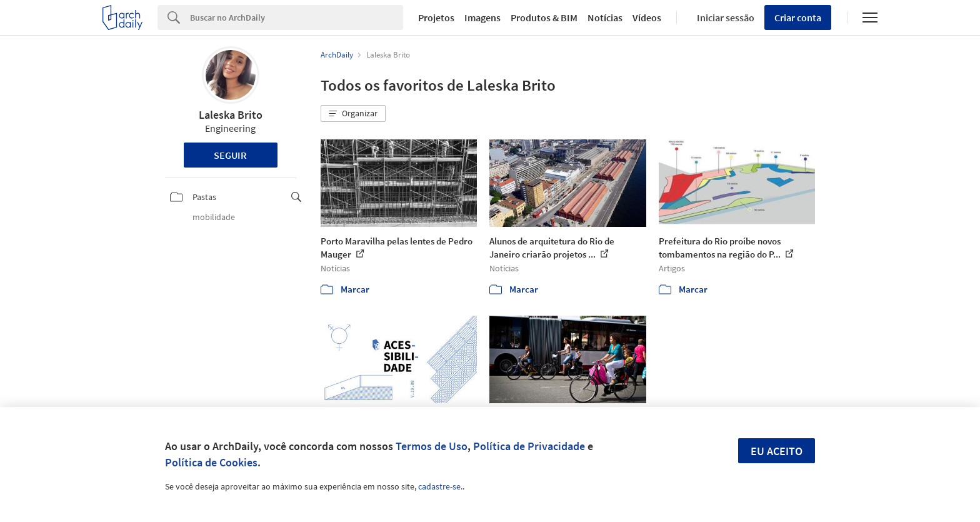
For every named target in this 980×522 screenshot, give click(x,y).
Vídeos (647, 18)
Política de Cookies (211, 462)
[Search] (297, 18)
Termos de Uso (432, 446)
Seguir (230, 155)
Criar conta (798, 18)
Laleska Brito (231, 115)
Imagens (482, 18)
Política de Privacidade (529, 446)
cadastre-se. (440, 486)
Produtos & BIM (544, 18)
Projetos (436, 18)
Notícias (605, 18)
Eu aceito (777, 451)
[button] (353, 114)
